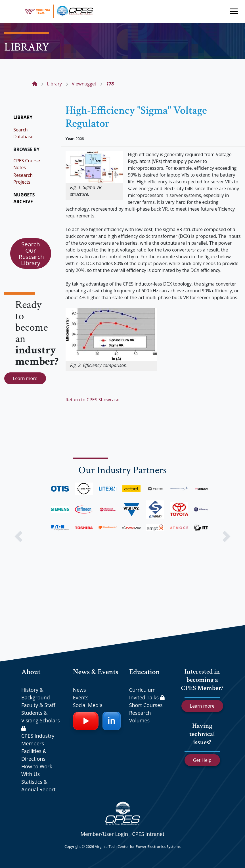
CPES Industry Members (38, 740)
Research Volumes (140, 717)
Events (81, 697)
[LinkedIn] (112, 721)
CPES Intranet (148, 834)
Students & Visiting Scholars (41, 720)
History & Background (36, 694)
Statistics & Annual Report (38, 786)
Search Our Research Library (31, 253)
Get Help (202, 760)
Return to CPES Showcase (93, 400)
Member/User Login (104, 834)
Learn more (25, 378)
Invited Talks (147, 697)
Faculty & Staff (38, 705)
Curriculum (143, 690)
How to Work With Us (37, 770)
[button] (18, 536)
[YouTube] (86, 721)
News (79, 690)
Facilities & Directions (34, 755)
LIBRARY (23, 117)
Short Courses (146, 705)
